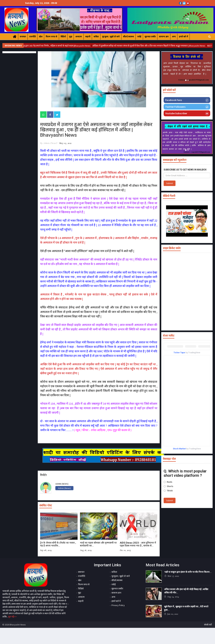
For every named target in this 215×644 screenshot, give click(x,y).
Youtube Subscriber (187, 113)
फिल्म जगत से (52, 37)
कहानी (88, 37)
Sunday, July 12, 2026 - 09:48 (41, 3)
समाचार (23, 37)
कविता (96, 37)
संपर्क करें (208, 625)
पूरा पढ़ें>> (12, 617)
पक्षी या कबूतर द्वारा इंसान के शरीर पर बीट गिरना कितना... (188, 572)
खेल (41, 37)
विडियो (63, 37)
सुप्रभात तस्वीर (150, 37)
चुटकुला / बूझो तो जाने (111, 37)
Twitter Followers (187, 107)
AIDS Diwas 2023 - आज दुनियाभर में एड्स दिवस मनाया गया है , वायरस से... (138, 544)
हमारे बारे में (183, 37)
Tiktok (168, 491)
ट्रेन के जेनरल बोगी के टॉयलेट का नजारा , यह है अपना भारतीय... (58, 544)
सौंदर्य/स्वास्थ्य (129, 37)
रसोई (139, 37)
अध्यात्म (79, 37)
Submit (170, 183)
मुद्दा (71, 37)
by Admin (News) (49, 143)
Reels (168, 482)
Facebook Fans (187, 100)
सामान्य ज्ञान (164, 37)
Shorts (168, 486)
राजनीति (32, 37)
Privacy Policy (118, 605)
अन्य (174, 37)
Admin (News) (64, 488)
